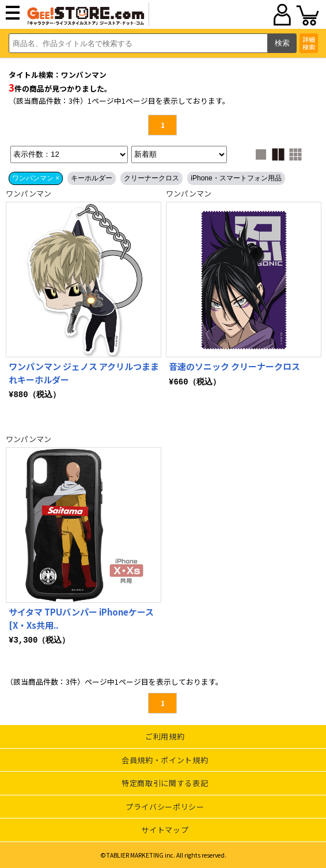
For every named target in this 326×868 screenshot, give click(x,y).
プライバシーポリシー (165, 807)
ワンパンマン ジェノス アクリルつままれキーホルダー (84, 373)
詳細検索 (309, 43)
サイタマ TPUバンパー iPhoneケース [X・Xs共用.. (81, 618)
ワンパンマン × (36, 178)
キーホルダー (92, 178)
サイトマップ (165, 830)
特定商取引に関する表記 (165, 783)
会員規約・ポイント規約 (165, 760)
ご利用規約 (165, 736)
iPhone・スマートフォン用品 (236, 178)
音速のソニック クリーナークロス (234, 366)
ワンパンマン (29, 193)
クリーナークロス (151, 178)
